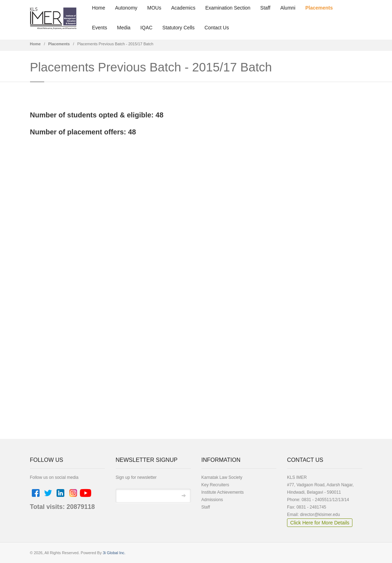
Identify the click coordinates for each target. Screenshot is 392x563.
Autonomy (126, 8)
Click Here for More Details (320, 523)
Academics (183, 8)
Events (100, 28)
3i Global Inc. (114, 553)
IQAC (146, 28)
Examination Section (228, 8)
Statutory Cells (178, 28)
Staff (265, 8)
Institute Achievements (223, 492)
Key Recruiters (215, 485)
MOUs (154, 8)
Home (98, 8)
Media (124, 28)
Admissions (212, 500)
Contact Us (217, 28)
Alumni (288, 8)
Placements (319, 8)
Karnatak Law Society (222, 477)
